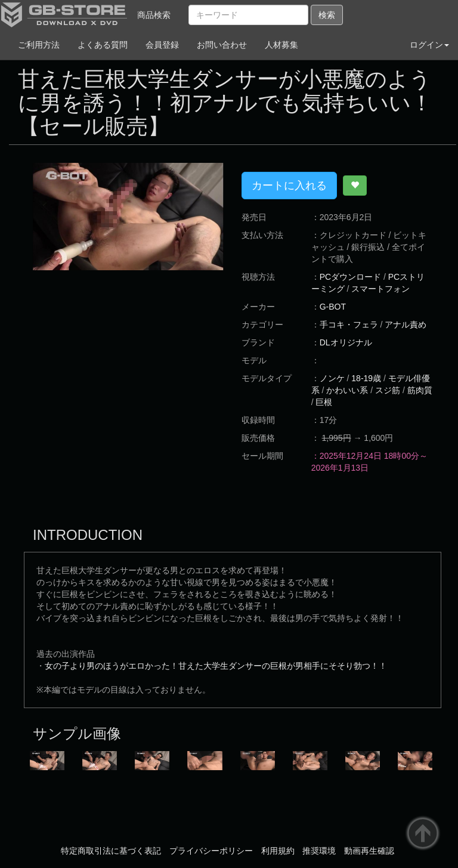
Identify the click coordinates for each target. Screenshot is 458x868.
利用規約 (278, 851)
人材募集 (281, 45)
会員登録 (162, 45)
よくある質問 (103, 45)
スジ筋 (388, 390)
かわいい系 (347, 390)
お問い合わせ (222, 45)
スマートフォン (380, 289)
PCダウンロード (350, 277)
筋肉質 (420, 390)
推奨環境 (319, 851)
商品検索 (154, 15)
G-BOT (333, 307)
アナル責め (406, 325)
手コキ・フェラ (349, 325)
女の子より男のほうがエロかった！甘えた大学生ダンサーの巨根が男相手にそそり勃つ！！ (216, 666)
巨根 (324, 402)
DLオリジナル (346, 342)
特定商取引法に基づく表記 (111, 851)
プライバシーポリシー (211, 851)
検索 (327, 15)
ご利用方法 (39, 45)
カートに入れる (289, 186)
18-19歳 (366, 378)
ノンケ (332, 378)
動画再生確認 (369, 851)
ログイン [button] (429, 45)
